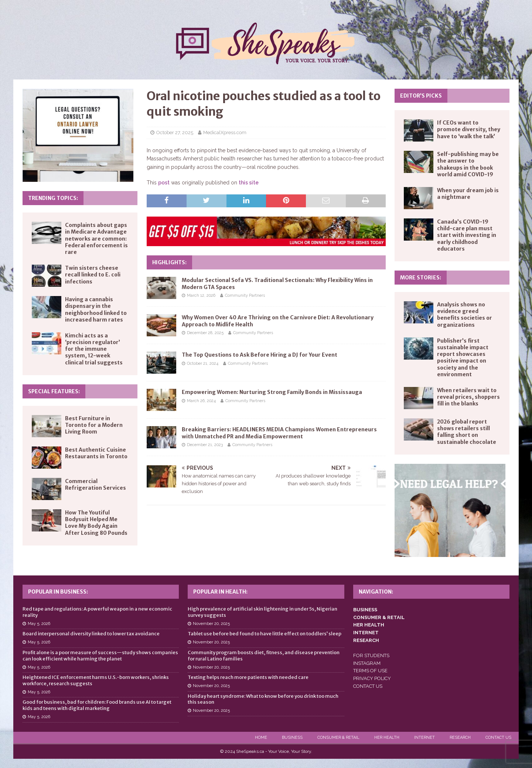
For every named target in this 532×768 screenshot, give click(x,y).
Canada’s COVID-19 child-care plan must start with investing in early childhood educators (467, 235)
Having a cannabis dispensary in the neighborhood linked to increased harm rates (96, 310)
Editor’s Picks (421, 96)
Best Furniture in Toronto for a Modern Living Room (94, 425)
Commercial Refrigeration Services (96, 485)
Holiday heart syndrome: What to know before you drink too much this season (263, 699)
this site (249, 183)
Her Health (387, 738)
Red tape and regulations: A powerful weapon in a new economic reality (97, 612)
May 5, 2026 (39, 624)
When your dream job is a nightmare (468, 194)
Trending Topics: (53, 198)
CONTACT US (368, 686)
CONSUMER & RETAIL (379, 617)
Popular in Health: (220, 592)
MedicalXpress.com (225, 132)
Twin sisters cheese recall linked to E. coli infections (93, 275)
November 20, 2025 (211, 624)
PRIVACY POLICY (372, 678)
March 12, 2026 (201, 295)
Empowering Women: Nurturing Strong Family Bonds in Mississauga (272, 392)
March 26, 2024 (201, 401)
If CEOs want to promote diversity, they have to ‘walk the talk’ (469, 129)
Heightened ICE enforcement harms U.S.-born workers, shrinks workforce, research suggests (96, 680)
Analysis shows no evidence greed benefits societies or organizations (465, 315)
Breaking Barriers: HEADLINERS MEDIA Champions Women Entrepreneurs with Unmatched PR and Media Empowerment (279, 433)
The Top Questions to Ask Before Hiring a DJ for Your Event (260, 355)
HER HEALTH (369, 625)
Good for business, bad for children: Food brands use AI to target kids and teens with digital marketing (97, 705)
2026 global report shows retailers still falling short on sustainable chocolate (467, 432)
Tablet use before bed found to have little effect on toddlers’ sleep (265, 634)
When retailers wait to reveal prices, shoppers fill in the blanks (468, 397)
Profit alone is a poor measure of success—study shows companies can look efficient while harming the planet (100, 656)
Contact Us (498, 738)
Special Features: (54, 391)
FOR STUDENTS (371, 655)
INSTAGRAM (367, 663)
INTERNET (366, 633)
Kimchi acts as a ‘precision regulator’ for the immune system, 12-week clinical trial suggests (94, 349)
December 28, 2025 (205, 333)
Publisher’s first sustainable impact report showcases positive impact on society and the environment (463, 358)
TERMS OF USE (370, 671)
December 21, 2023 (205, 445)
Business (292, 738)
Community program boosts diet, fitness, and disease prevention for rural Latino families (264, 656)
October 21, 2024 (203, 363)
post (164, 183)
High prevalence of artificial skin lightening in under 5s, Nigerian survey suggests (262, 612)
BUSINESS (365, 610)
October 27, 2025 (175, 132)
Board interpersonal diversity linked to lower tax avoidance (91, 634)
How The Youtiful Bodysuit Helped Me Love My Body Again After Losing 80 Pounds (96, 523)
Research (460, 738)
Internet (424, 738)
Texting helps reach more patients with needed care (248, 677)
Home (261, 738)
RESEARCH (366, 640)
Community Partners (245, 295)
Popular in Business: (58, 592)
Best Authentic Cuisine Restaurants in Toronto (96, 453)
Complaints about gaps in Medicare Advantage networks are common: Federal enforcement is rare (96, 239)
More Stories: (421, 278)
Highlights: (169, 262)
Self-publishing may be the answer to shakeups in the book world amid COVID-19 (468, 164)
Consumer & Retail (338, 738)
